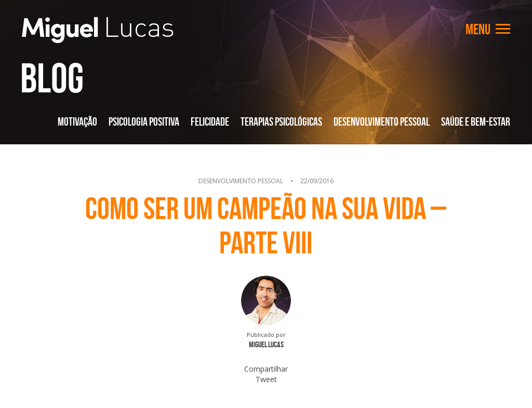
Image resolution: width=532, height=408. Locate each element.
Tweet (266, 379)
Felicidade (210, 121)
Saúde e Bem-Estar (476, 121)
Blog (52, 78)
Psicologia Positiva (144, 121)
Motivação (77, 121)
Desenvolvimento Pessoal (382, 121)
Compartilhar (266, 369)
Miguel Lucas (98, 30)
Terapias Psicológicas (281, 121)
